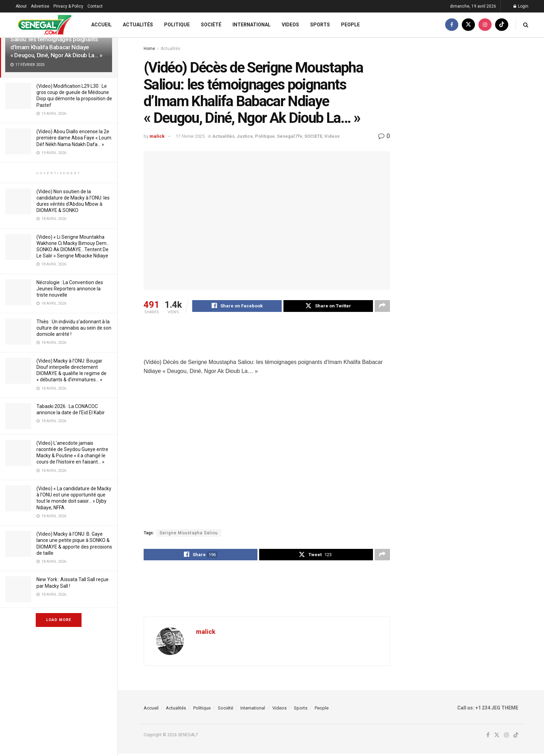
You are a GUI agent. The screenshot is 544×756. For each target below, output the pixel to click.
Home (149, 49)
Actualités (138, 25)
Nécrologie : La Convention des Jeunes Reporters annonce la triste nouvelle (70, 289)
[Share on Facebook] (237, 307)
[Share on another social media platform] (382, 307)
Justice (245, 136)
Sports (320, 25)
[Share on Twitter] (328, 307)
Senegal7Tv (290, 136)
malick (157, 136)
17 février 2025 (190, 136)
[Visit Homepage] (45, 25)
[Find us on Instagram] (485, 25)
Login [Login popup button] (521, 6)
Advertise (40, 6)
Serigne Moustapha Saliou (189, 534)
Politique (177, 25)
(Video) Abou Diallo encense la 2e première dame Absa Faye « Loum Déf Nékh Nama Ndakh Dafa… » (74, 138)
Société (211, 25)
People (350, 25)
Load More (59, 620)
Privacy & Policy (68, 6)
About (21, 6)
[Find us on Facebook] (452, 25)
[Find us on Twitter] (468, 25)
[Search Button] (526, 25)
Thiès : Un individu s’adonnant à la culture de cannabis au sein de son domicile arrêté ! (74, 328)
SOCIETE (313, 136)
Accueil (101, 25)
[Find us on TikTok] (502, 25)
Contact (95, 6)
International (252, 25)
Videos (290, 25)
